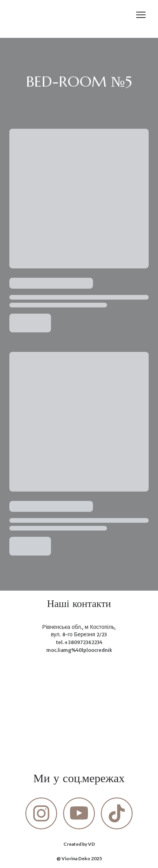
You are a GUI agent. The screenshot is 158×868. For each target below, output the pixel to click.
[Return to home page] (23, 15)
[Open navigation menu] (141, 15)
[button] (41, 813)
